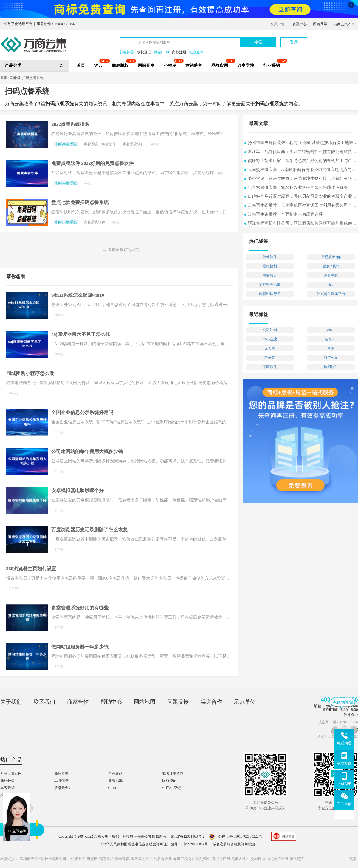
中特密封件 (77, 859)
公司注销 (270, 330)
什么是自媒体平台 (331, 294)
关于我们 (11, 702)
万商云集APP (344, 24)
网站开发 (146, 65)
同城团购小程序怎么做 (30, 373)
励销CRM (162, 52)
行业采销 (272, 65)
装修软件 (270, 257)
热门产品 (11, 760)
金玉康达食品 (142, 859)
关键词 (15, 78)
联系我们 (44, 702)
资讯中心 (300, 24)
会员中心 (278, 24)
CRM (112, 788)
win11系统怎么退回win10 (78, 295)
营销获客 (194, 65)
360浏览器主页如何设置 (31, 569)
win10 (331, 330)
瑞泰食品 (106, 859)
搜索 (258, 42)
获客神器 (127, 52)
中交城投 (254, 859)
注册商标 (331, 275)
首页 (81, 65)
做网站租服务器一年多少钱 (80, 647)
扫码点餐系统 (33, 78)
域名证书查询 (173, 773)
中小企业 (270, 339)
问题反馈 (320, 24)
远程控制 (270, 266)
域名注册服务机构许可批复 (234, 844)
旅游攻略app (331, 257)
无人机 (270, 348)
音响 (331, 348)
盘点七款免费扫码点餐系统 (80, 202)
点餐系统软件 (134, 144)
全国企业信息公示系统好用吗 (82, 412)
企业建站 (115, 773)
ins (331, 285)
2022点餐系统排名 (70, 124)
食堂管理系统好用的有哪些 (80, 608)
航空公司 (331, 358)
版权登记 (144, 52)
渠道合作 (211, 702)
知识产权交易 (184, 859)
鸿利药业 (203, 859)
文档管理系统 (270, 285)
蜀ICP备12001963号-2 (188, 836)
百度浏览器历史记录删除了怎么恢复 (89, 530)
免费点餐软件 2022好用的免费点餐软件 (92, 163)
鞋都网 (92, 859)
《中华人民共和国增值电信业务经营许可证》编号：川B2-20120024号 (154, 844)
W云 (98, 65)
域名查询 (196, 52)
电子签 (270, 358)
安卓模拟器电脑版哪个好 (78, 491)
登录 (294, 42)
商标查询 (61, 773)
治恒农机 (238, 859)
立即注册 (330, 39)
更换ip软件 (331, 266)
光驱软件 (270, 367)
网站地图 (145, 702)
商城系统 (115, 781)
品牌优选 (61, 781)
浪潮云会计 (63, 788)
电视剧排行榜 (270, 294)
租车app (331, 339)
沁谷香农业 (163, 859)
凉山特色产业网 (275, 859)
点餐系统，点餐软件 (100, 144)
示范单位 (245, 702)
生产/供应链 (172, 788)
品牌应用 (220, 65)
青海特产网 (221, 859)
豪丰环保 (122, 859)
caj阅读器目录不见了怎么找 (80, 334)
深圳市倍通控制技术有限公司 (43, 859)
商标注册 (179, 52)
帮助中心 (111, 702)
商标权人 (270, 275)
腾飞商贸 (297, 859)
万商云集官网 (11, 773)
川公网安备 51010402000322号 (236, 836)
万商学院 (246, 65)
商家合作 (78, 702)
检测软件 (331, 367)
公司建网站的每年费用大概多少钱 (87, 451)
